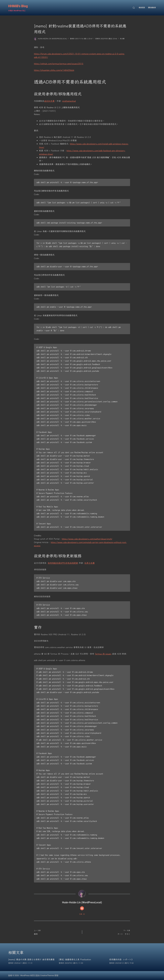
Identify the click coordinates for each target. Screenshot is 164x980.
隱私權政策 (152, 8)
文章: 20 (82, 914)
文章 (53, 101)
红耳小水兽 (90, 563)
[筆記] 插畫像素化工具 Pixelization (75, 959)
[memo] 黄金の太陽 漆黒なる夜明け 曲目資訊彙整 (31, 959)
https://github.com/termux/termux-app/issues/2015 (59, 64)
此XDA (47, 101)
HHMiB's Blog (18, 6)
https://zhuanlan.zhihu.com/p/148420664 (54, 70)
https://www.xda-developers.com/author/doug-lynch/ (87, 539)
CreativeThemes (47, 976)
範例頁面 (142, 8)
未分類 (122, 39)
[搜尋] (134, 8)
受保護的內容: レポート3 (121, 959)
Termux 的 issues (103, 654)
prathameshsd (69, 101)
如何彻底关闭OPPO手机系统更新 (63, 563)
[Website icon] (82, 908)
